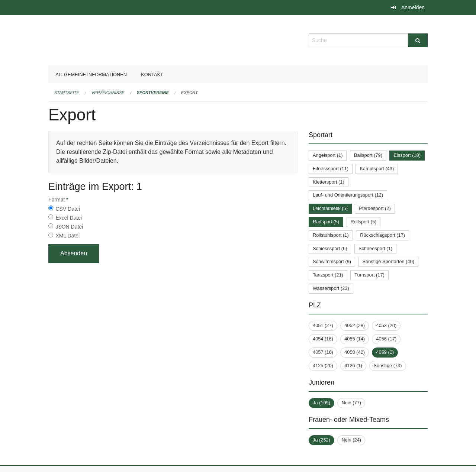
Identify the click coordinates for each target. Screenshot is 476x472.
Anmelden (413, 7)
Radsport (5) (326, 222)
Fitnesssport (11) (331, 169)
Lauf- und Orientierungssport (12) (348, 195)
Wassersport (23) (331, 288)
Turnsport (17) (369, 275)
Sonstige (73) (387, 366)
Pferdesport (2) (375, 208)
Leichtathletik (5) (330, 208)
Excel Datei (69, 218)
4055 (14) (355, 339)
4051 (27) (323, 325)
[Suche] (418, 40)
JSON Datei (69, 227)
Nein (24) (351, 440)
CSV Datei (67, 209)
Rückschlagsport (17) (382, 235)
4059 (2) (385, 352)
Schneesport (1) (375, 248)
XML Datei (67, 236)
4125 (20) (323, 366)
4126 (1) (353, 366)
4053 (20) (386, 325)
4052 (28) (355, 325)
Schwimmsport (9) (332, 261)
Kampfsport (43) (377, 169)
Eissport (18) (407, 155)
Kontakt (152, 75)
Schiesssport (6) (330, 248)
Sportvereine (153, 93)
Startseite (67, 93)
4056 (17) (386, 339)
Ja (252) (321, 440)
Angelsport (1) (328, 155)
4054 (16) (323, 339)
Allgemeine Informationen (91, 75)
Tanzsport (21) (328, 275)
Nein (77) (351, 403)
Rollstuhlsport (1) (331, 235)
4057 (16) (323, 352)
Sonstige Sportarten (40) (388, 261)
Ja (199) (321, 403)
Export (189, 93)
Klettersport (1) (329, 182)
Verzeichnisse (108, 93)
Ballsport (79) (368, 155)
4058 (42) (355, 352)
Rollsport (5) (364, 222)
